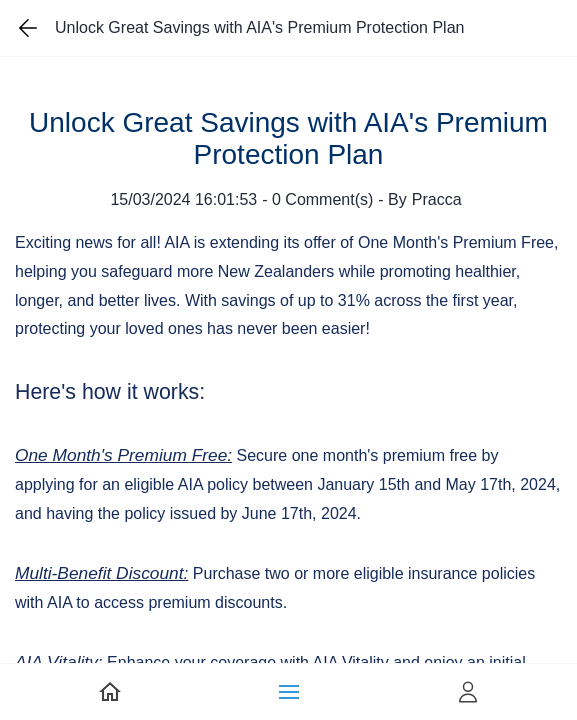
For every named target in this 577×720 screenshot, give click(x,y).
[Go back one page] (28, 28)
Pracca (437, 199)
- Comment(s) (317, 199)
